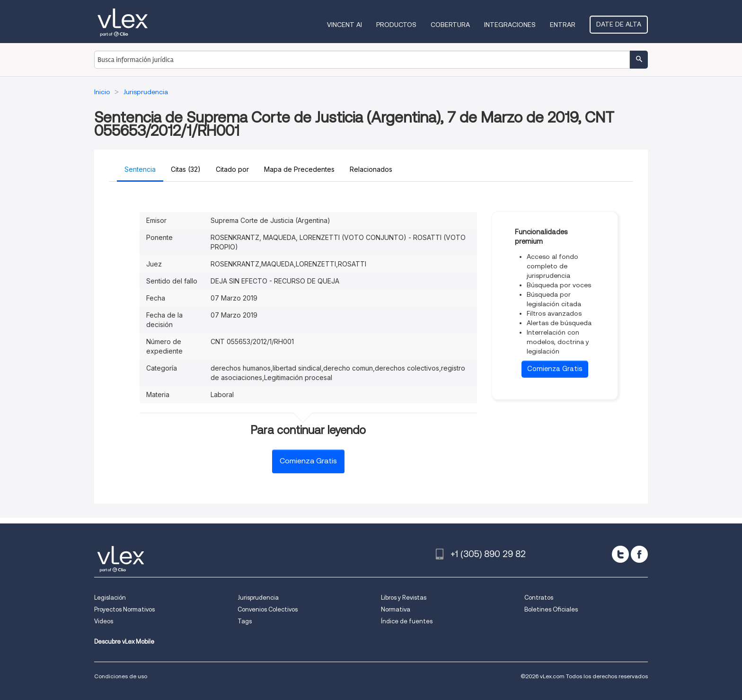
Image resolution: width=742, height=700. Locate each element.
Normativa (396, 609)
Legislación (110, 598)
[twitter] (620, 554)
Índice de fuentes (407, 621)
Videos (104, 621)
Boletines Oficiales (551, 609)
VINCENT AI (344, 25)
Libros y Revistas (404, 598)
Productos (396, 25)
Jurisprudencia (258, 598)
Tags (245, 621)
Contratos (539, 598)
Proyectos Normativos (124, 609)
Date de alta (619, 24)
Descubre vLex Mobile (124, 642)
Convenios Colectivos (268, 609)
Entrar (563, 25)
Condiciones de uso (121, 676)
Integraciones (510, 25)
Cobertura (450, 25)
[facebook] (639, 554)
